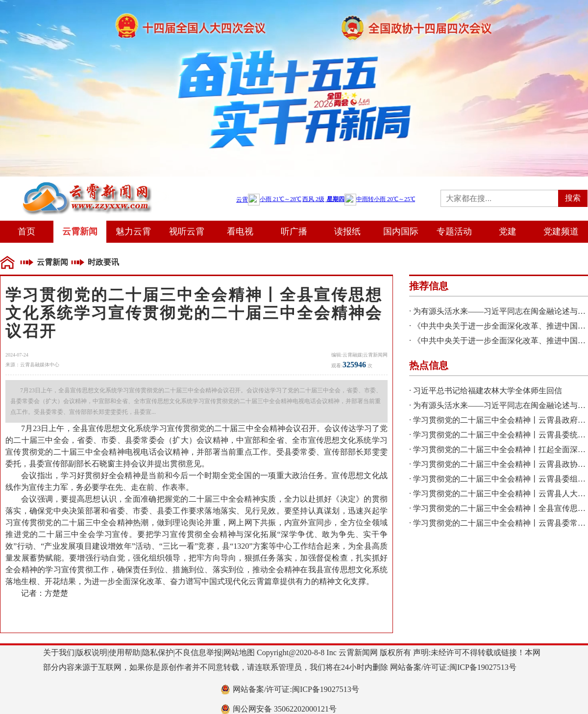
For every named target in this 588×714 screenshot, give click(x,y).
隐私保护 (158, 652)
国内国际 (401, 231)
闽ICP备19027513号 (483, 667)
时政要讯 (103, 262)
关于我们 (59, 652)
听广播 (294, 231)
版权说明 (92, 652)
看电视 (240, 231)
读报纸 (347, 231)
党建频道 (561, 231)
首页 (26, 231)
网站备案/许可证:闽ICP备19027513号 (296, 689)
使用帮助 (124, 652)
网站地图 (239, 652)
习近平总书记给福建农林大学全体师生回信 (488, 391)
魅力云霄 (133, 231)
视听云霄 (187, 231)
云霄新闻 (80, 231)
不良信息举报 (198, 652)
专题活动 (454, 231)
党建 (508, 231)
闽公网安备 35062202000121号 (285, 709)
